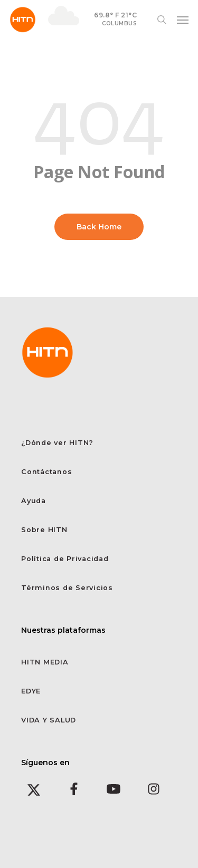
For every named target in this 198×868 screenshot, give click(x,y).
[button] (183, 20)
